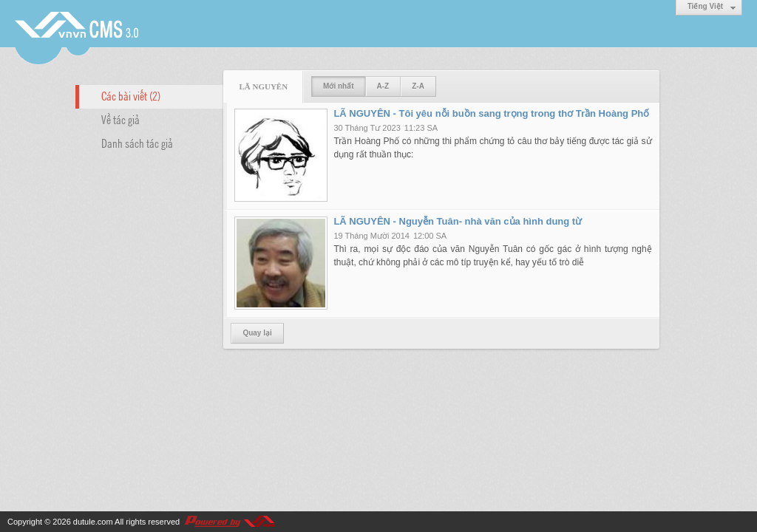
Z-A (418, 86)
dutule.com (93, 522)
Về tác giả (120, 119)
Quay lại (257, 333)
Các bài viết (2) (131, 95)
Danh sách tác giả (137, 143)
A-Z (383, 86)
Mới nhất (338, 86)
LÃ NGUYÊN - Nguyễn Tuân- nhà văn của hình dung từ (458, 221)
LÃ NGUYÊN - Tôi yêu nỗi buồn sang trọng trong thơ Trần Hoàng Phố (491, 113)
